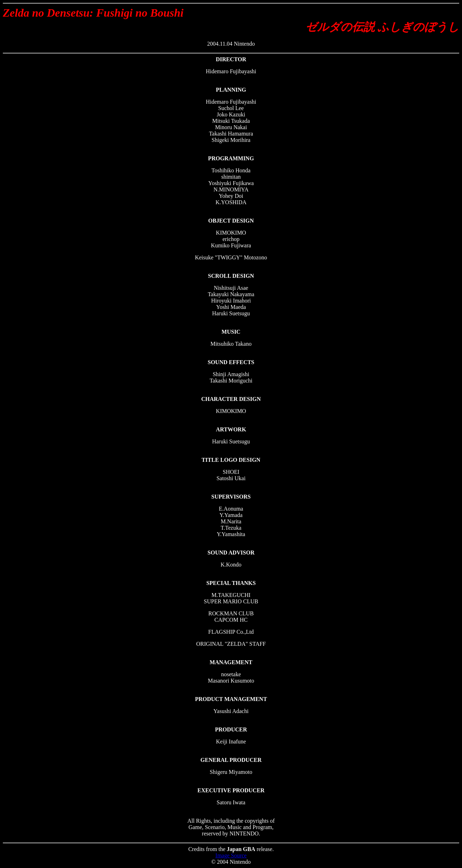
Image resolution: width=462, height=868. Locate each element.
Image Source (231, 855)
